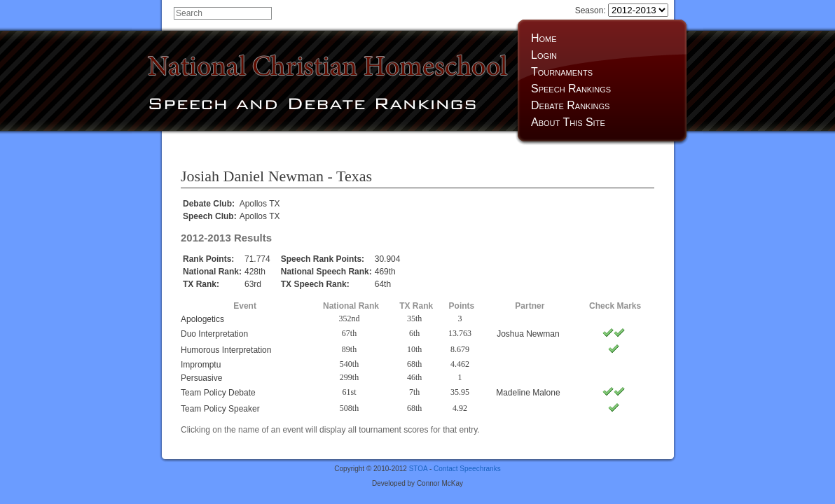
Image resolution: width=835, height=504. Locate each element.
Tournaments (562, 72)
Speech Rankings (571, 89)
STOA (419, 469)
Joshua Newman (528, 334)
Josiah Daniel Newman (252, 176)
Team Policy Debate (218, 393)
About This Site (568, 122)
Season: (622, 10)
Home (544, 38)
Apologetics (202, 319)
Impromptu (201, 365)
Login (544, 55)
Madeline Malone (528, 393)
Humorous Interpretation (226, 350)
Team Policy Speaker (220, 409)
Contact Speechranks (467, 469)
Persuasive (201, 378)
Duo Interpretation (214, 334)
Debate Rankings (570, 105)
